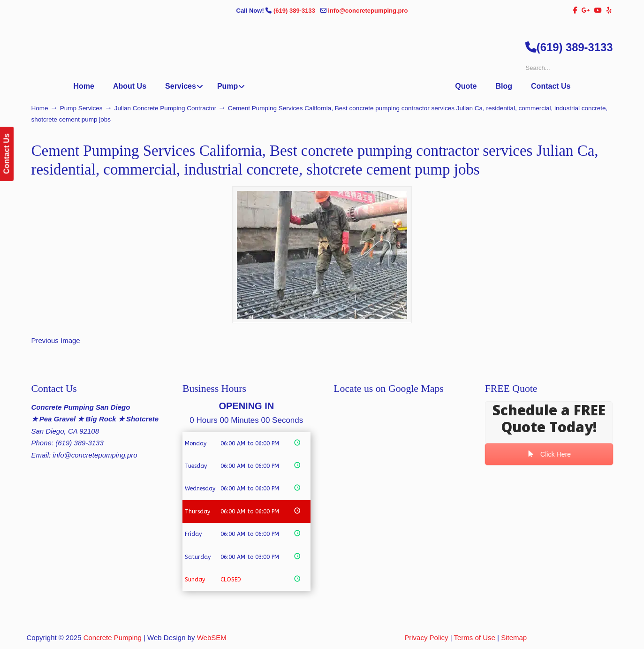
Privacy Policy (426, 638)
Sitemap (514, 638)
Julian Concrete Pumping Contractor (166, 108)
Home (40, 108)
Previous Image (56, 340)
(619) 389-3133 (295, 11)
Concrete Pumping (113, 638)
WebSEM (212, 638)
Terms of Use (475, 638)
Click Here (549, 454)
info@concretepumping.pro (368, 11)
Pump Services (81, 108)
